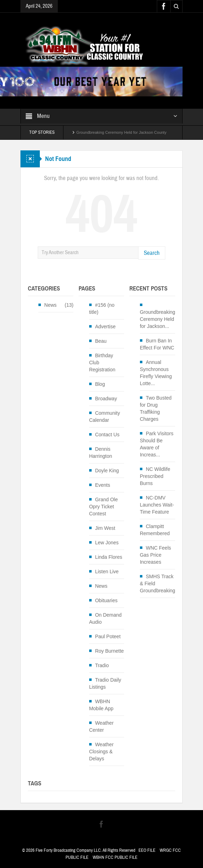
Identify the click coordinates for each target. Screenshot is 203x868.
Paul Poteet (108, 636)
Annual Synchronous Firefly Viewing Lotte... (156, 373)
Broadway (106, 399)
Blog (100, 384)
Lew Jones (107, 543)
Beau (101, 341)
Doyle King (107, 471)
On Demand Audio (105, 618)
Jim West (105, 528)
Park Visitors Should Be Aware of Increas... (157, 444)
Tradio (102, 665)
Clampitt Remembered (155, 530)
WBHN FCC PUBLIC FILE (115, 857)
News (51, 305)
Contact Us (107, 435)
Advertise (105, 327)
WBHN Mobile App (101, 705)
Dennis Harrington (101, 453)
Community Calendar (105, 417)
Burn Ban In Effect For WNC (157, 344)
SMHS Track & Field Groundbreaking (158, 583)
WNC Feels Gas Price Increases (156, 555)
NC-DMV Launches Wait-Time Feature (157, 505)
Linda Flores (109, 557)
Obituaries (106, 600)
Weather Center (101, 726)
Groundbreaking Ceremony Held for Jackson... (158, 319)
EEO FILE (147, 850)
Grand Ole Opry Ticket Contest (104, 507)
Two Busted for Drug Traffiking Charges (156, 408)
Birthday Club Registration (102, 363)
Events (103, 485)
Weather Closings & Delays (101, 752)
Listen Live (107, 571)
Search (152, 253)
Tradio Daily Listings (105, 683)
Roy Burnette (110, 651)
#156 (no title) (102, 309)
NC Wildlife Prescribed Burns (155, 476)
